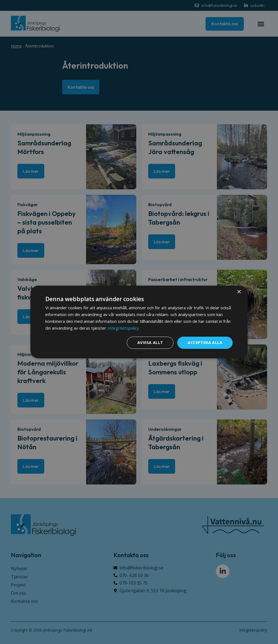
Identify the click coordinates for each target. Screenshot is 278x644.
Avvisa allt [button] (150, 342)
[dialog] (139, 322)
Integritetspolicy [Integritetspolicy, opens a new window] (124, 328)
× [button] (239, 292)
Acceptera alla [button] (205, 342)
